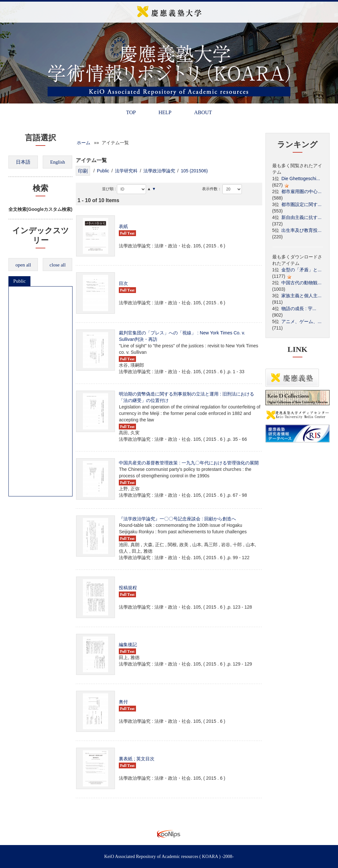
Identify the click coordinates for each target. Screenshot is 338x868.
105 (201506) (194, 171)
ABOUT (203, 112)
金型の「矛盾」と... (301, 270)
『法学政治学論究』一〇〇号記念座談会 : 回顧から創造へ (177, 519)
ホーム (84, 143)
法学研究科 (126, 171)
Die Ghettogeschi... (301, 179)
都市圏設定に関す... (301, 204)
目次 (123, 283)
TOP (131, 112)
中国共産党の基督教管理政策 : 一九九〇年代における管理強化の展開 (189, 463)
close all (58, 265)
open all (23, 265)
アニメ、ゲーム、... (301, 321)
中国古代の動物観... (301, 283)
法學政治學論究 (159, 171)
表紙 (123, 226)
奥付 (123, 702)
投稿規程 (128, 588)
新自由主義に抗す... (301, 217)
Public (19, 281)
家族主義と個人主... (301, 296)
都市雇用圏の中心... (301, 191)
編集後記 (128, 645)
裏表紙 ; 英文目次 (137, 759)
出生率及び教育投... (301, 230)
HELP (165, 112)
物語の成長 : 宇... (299, 309)
